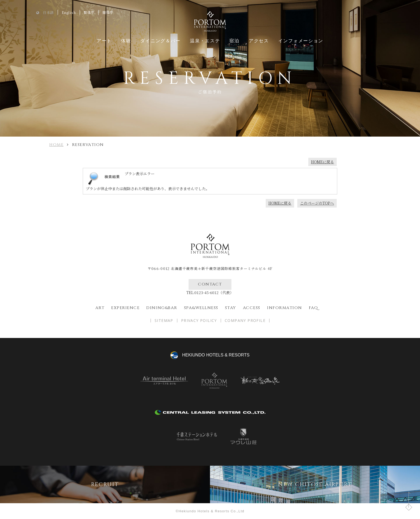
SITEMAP (164, 321)
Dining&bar (162, 308)
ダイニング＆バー (160, 41)
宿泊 (234, 41)
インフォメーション (301, 41)
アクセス (259, 41)
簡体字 (108, 12)
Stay (231, 308)
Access (252, 308)
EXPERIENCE (125, 308)
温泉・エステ (205, 41)
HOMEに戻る (322, 162)
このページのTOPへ (317, 203)
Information (285, 308)
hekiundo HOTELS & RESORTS (216, 355)
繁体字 (89, 12)
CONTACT (210, 284)
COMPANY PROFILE (245, 321)
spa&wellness (201, 308)
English (69, 12)
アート (104, 41)
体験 (126, 41)
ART (100, 308)
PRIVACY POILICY (199, 321)
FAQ (314, 308)
